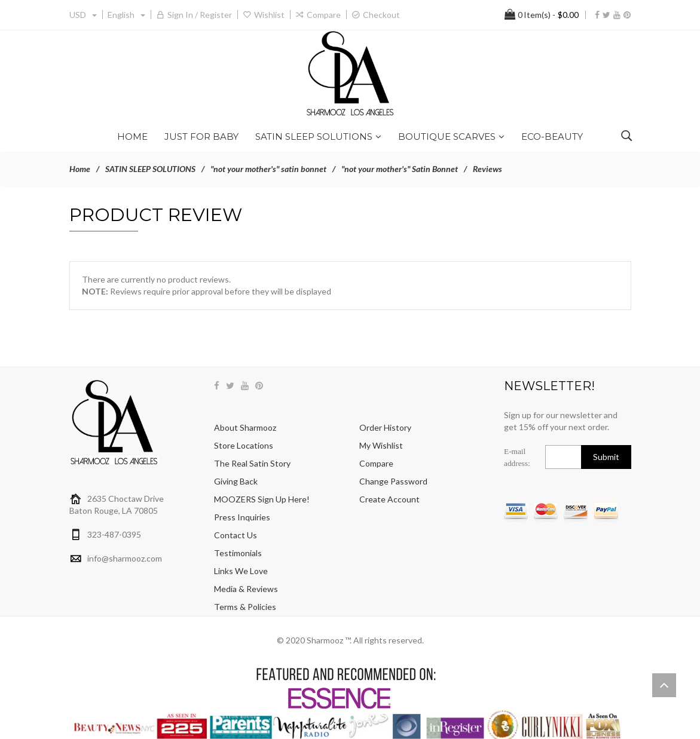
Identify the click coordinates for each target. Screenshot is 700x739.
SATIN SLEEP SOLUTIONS (150, 169)
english (126, 15)
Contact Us (236, 535)
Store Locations (244, 445)
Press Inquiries (242, 517)
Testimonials (238, 553)
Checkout (381, 15)
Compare (324, 15)
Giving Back (236, 481)
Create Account (389, 499)
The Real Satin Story (252, 463)
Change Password (393, 481)
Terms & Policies (245, 607)
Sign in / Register (200, 15)
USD (83, 15)
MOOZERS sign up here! (262, 499)
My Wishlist (381, 445)
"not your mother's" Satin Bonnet (400, 169)
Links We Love (241, 571)
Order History (385, 427)
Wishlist (269, 15)
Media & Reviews (246, 589)
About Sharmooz (245, 427)
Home (80, 169)
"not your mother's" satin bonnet (268, 169)
